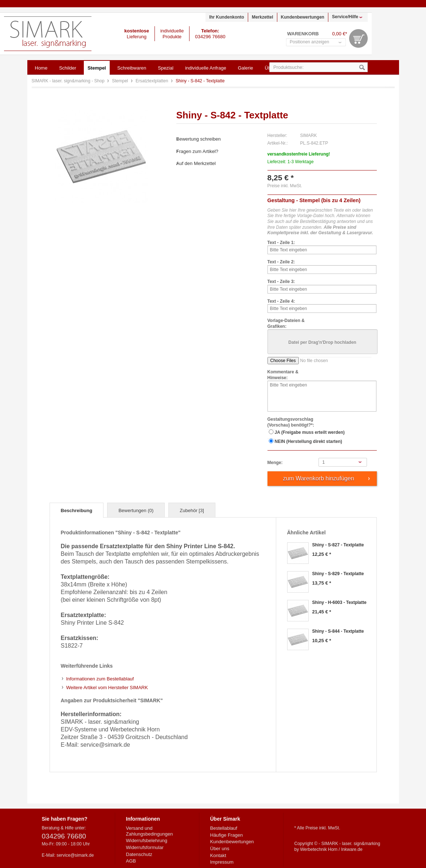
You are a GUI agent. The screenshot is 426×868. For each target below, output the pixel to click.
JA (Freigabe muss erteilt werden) (310, 432)
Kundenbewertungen (303, 17)
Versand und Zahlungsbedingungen (150, 831)
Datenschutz (139, 854)
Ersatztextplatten (153, 81)
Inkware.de (352, 849)
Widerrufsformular (145, 847)
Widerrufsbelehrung (147, 840)
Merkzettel (263, 17)
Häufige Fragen (227, 835)
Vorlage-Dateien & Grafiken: (286, 323)
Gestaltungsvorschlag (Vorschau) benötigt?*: (291, 422)
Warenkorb (358, 38)
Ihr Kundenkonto (227, 17)
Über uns (220, 849)
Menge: (275, 463)
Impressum (222, 862)
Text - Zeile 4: (281, 301)
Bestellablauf (224, 828)
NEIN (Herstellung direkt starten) (308, 441)
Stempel (120, 81)
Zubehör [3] (192, 510)
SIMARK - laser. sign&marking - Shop (48, 34)
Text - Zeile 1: (281, 243)
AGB (131, 861)
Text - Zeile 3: (281, 282)
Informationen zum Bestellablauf (100, 679)
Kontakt (218, 855)
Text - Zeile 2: (281, 262)
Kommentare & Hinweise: (283, 375)
